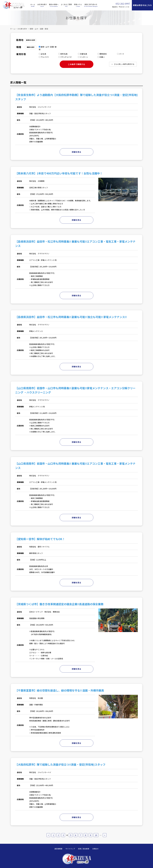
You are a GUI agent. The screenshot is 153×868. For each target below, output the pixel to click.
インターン (83, 57)
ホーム (33, 4)
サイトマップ (70, 849)
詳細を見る (76, 152)
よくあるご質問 (66, 4)
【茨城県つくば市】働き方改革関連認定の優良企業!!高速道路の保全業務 (59, 604)
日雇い (101, 57)
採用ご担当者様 (84, 849)
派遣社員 (83, 54)
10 (96, 835)
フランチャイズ (65, 57)
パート (121, 54)
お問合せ (95, 849)
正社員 (43, 54)
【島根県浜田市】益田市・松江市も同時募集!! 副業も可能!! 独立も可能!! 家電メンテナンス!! (71, 317)
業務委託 (102, 54)
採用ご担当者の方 (91, 4)
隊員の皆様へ (54, 4)
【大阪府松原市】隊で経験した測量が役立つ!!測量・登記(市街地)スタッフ (60, 764)
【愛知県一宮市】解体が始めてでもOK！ (40, 539)
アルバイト (44, 57)
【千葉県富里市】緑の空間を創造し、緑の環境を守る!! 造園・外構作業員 (60, 690)
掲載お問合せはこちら (142, 5)
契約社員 (63, 54)
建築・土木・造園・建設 (39, 29)
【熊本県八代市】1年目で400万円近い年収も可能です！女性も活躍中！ (59, 173)
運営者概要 (58, 849)
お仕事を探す (42, 4)
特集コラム (78, 4)
